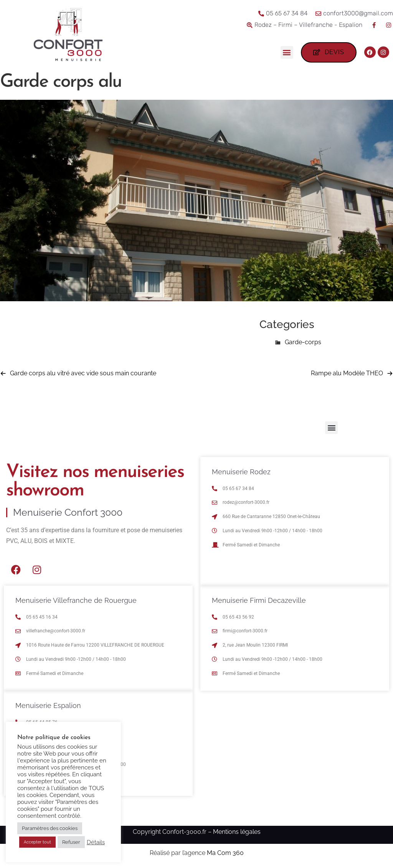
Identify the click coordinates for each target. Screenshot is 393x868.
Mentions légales (237, 832)
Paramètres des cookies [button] (50, 828)
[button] (287, 52)
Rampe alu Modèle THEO (347, 373)
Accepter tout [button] (37, 842)
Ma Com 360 (225, 853)
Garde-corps (303, 342)
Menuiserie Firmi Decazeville (259, 600)
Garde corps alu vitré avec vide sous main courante (83, 373)
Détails (96, 842)
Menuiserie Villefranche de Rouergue (76, 600)
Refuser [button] (71, 842)
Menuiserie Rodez (241, 472)
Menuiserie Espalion (48, 705)
